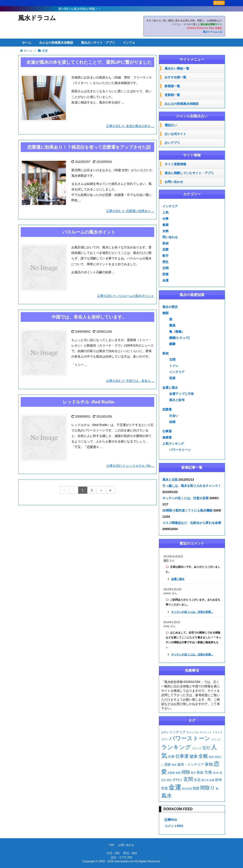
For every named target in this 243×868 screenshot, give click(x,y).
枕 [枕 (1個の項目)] (218, 773)
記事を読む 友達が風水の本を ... (130, 126)
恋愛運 (167, 409)
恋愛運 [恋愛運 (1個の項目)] (171, 773)
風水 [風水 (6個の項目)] (167, 796)
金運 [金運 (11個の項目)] (175, 787)
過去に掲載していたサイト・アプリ (189, 173)
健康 (165, 225)
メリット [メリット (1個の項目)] (216, 739)
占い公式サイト (175, 134)
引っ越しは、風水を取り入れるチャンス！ (192, 486)
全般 (165, 231)
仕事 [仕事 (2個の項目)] (171, 756)
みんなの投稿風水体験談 (56, 43)
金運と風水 (170, 388)
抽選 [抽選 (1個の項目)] (178, 773)
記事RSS (171, 820)
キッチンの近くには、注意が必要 (185, 498)
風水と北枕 (170, 480)
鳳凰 (172, 325)
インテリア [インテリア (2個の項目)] (177, 732)
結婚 (172, 422)
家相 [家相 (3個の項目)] (209, 764)
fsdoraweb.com (124, 861)
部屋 (165, 274)
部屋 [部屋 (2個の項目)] (165, 788)
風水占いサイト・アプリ (98, 43)
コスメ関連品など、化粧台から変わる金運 (192, 523)
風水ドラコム (37, 18)
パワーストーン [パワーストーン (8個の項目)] (190, 738)
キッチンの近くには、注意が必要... (192, 612)
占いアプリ (172, 143)
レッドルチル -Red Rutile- (89, 402)
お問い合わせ (174, 182)
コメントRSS (174, 826)
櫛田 (166, 561)
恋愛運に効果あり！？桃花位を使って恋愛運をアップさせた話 (89, 147)
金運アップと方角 (182, 394)
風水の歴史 (170, 307)
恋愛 (165, 249)
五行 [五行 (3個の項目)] (206, 748)
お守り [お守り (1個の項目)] (165, 732)
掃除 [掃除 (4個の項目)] (186, 772)
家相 (165, 243)
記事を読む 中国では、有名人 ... (130, 381)
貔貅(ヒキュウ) (179, 338)
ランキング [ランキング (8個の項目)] (176, 747)
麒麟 (172, 344)
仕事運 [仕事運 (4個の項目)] (182, 756)
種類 (165, 313)
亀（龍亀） (177, 332)
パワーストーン (180, 450)
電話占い (171, 125)
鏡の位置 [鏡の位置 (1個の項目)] (187, 789)
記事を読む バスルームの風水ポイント (126, 296)
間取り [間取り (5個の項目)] (208, 788)
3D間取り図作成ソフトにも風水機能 (187, 510)
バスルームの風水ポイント (89, 232)
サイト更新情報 (175, 164)
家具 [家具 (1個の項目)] (174, 765)
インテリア (170, 206)
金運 (165, 280)
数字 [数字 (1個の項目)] (193, 773)
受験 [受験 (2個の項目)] (168, 764)
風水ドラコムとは (213, 32)
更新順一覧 (172, 95)
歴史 (165, 262)
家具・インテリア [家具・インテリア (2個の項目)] (191, 764)
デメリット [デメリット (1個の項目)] (206, 732)
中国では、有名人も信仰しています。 (89, 317)
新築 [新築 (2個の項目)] (200, 772)
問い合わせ (170, 237)
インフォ (129, 43)
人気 (165, 212)
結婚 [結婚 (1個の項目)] (212, 780)
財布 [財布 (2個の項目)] (219, 780)
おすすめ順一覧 (175, 77)
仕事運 (167, 431)
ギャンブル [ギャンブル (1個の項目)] (193, 732)
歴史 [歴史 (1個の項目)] (169, 780)
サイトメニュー (192, 59)
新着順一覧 (172, 86)
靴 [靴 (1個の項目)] (217, 789)
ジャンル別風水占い (192, 116)
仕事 (165, 219)
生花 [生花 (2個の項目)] (197, 780)
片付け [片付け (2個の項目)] (177, 780)
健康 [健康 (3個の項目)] (193, 756)
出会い (174, 416)
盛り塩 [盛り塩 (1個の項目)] (205, 780)
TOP (111, 845)
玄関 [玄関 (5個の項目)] (188, 779)
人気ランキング (173, 444)
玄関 (165, 268)
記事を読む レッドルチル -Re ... (130, 466)
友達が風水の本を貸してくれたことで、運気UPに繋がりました (89, 62)
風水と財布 (177, 400)
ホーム (27, 43)
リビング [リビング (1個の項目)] (197, 748)
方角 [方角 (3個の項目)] (208, 772)
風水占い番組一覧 (177, 68)
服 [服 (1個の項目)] (214, 773)
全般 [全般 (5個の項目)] (203, 756)
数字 (165, 256)
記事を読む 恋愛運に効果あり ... (130, 211)
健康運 (167, 437)
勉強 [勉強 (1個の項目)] (211, 757)
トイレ (174, 366)
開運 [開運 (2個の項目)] (196, 788)
